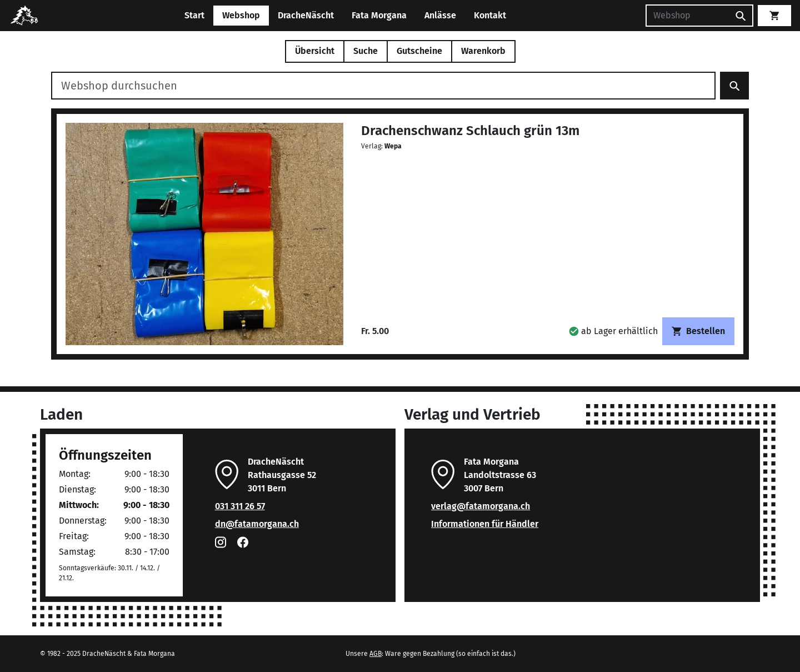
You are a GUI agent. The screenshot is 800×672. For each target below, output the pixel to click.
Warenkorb (483, 51)
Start (194, 15)
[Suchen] (687, 16)
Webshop (241, 15)
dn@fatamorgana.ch (257, 524)
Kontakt (490, 15)
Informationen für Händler (485, 524)
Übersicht (315, 51)
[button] (613, 331)
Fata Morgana (379, 15)
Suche (366, 51)
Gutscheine (419, 51)
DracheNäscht (306, 15)
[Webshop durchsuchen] (383, 86)
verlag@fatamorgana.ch (481, 506)
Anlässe (440, 15)
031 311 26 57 (240, 506)
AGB (376, 654)
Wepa (393, 146)
